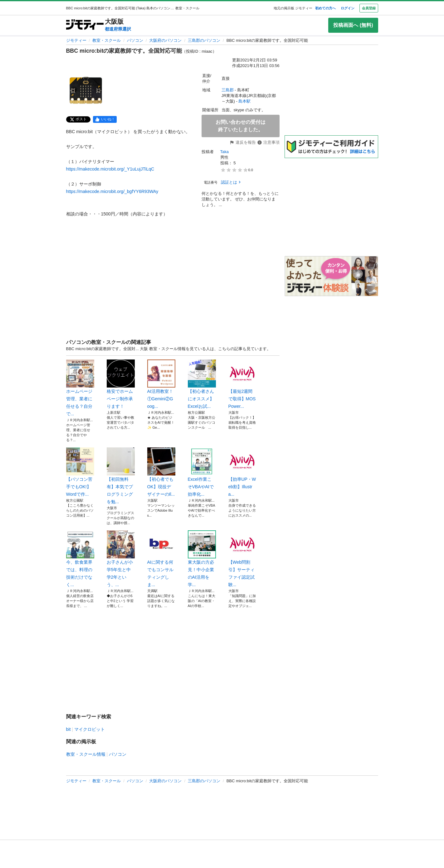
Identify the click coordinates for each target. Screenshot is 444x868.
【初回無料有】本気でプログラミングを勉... (121, 476)
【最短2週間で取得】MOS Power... (242, 384)
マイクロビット (90, 729)
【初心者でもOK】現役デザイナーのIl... (161, 472)
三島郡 (228, 90)
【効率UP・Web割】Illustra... (242, 472)
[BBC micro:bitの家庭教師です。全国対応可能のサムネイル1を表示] (86, 91)
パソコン (135, 40)
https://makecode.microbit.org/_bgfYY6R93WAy (112, 191)
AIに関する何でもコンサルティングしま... (161, 559)
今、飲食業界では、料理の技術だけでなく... (80, 559)
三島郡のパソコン (204, 40)
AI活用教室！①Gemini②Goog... (161, 384)
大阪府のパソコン (165, 40)
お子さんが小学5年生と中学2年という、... (121, 559)
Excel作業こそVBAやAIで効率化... (202, 472)
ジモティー (76, 40)
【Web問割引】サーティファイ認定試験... (242, 559)
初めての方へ (325, 8)
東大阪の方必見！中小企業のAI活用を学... (202, 559)
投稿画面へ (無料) (353, 25)
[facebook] (105, 119)
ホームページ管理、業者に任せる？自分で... (80, 388)
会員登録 (369, 8)
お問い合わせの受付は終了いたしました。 (241, 126)
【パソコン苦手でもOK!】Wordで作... (80, 472)
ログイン (348, 8)
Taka (224, 152)
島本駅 (244, 101)
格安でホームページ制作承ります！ (121, 384)
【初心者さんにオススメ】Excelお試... (202, 384)
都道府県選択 (118, 29)
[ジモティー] (85, 25)
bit (68, 729)
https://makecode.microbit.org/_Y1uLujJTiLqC (110, 169)
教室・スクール (107, 40)
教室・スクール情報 (86, 754)
